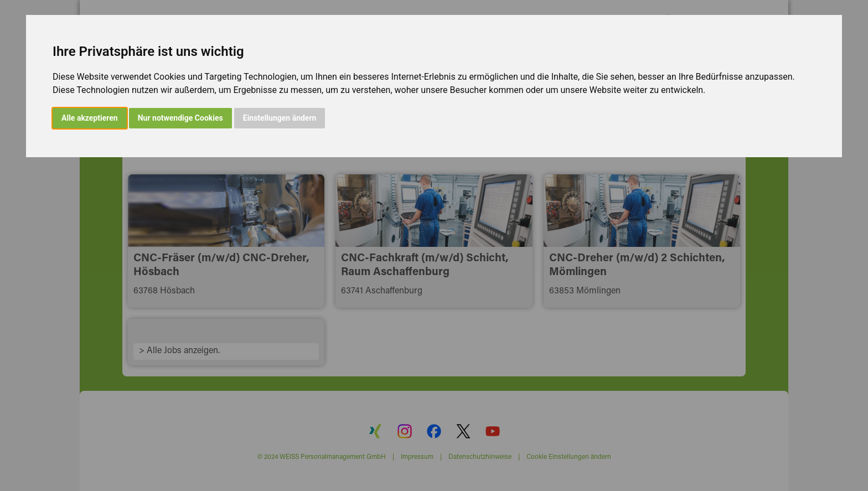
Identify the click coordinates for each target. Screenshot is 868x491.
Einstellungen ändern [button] (280, 118)
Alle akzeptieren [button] (90, 118)
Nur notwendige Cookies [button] (180, 118)
